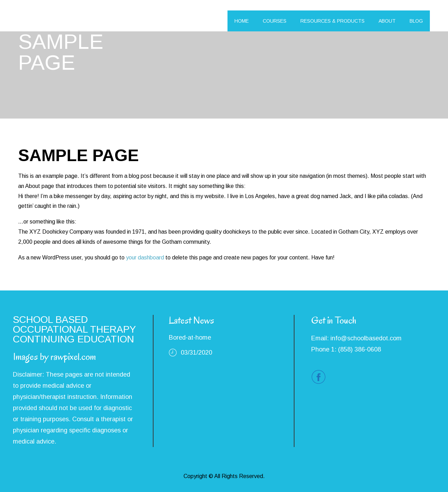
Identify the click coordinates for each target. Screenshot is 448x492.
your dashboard (145, 258)
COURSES (275, 21)
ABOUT (387, 21)
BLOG (416, 21)
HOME (242, 21)
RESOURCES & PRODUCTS (333, 21)
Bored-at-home (190, 338)
